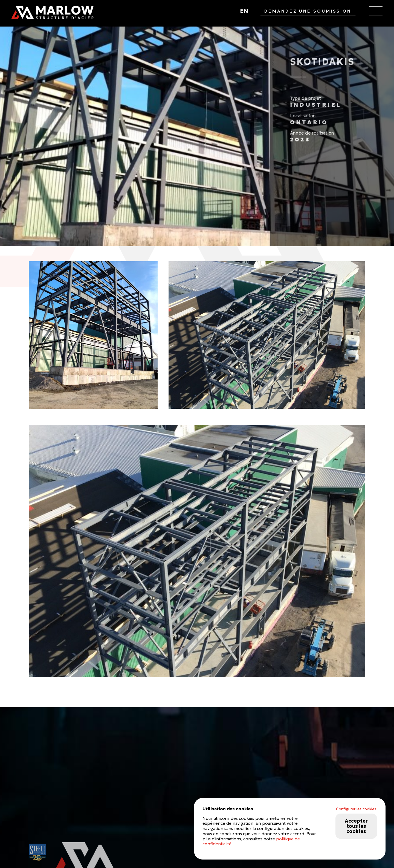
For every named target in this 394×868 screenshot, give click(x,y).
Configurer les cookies (356, 809)
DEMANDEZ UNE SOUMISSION (308, 11)
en (244, 11)
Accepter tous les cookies (356, 826)
